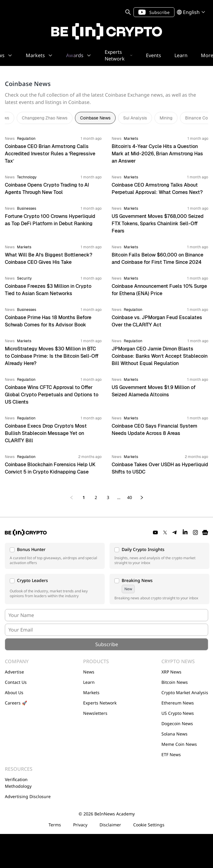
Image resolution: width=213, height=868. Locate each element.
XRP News (171, 672)
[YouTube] (155, 532)
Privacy (80, 825)
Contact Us (16, 682)
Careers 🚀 (16, 703)
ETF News (171, 754)
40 (130, 497)
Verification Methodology (18, 783)
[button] (55, 556)
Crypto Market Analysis (185, 692)
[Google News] (205, 532)
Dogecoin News (177, 723)
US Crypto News (178, 713)
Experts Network (100, 703)
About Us (14, 692)
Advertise (14, 672)
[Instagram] (195, 532)
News (89, 672)
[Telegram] (175, 532)
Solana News (174, 734)
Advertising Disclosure (28, 796)
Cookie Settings (149, 825)
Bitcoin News (175, 682)
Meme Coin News (179, 744)
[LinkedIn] (185, 532)
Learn (89, 682)
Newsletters (95, 713)
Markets (91, 692)
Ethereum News (178, 703)
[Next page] (142, 498)
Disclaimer (110, 825)
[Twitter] (165, 532)
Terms (55, 825)
